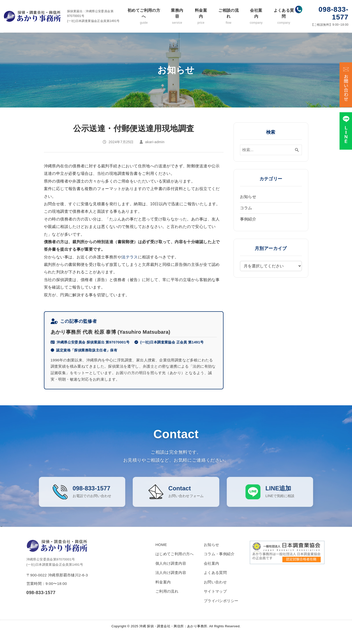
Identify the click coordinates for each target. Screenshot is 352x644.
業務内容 (177, 17)
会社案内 (256, 17)
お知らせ (248, 197)
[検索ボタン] (297, 150)
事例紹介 (248, 219)
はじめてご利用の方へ (175, 561)
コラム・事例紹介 (219, 561)
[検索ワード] (271, 150)
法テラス (130, 257)
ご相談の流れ (229, 17)
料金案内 (201, 17)
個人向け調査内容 (171, 571)
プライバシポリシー (221, 608)
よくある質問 (284, 17)
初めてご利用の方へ (144, 17)
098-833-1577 (334, 13)
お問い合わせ (215, 590)
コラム (246, 208)
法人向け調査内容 (171, 580)
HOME (161, 552)
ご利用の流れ (167, 599)
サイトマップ (215, 599)
